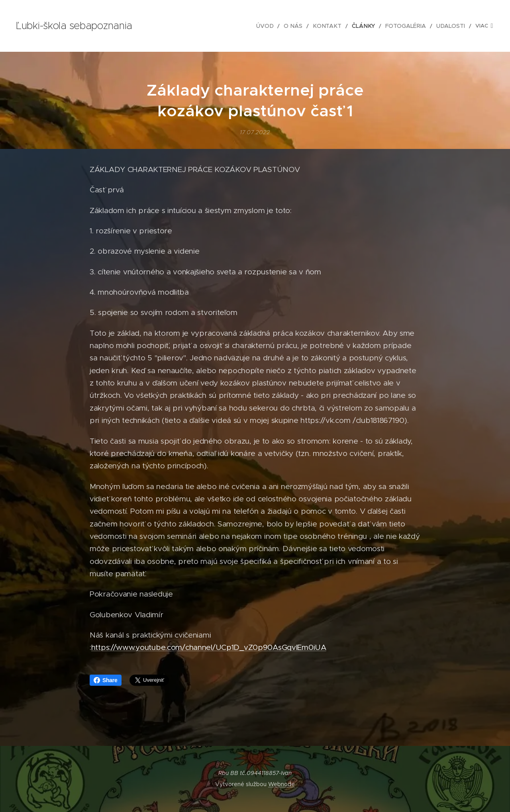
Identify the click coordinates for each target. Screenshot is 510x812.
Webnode (281, 784)
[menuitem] (220, 26)
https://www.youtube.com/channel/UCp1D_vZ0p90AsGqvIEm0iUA (209, 647)
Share (106, 680)
